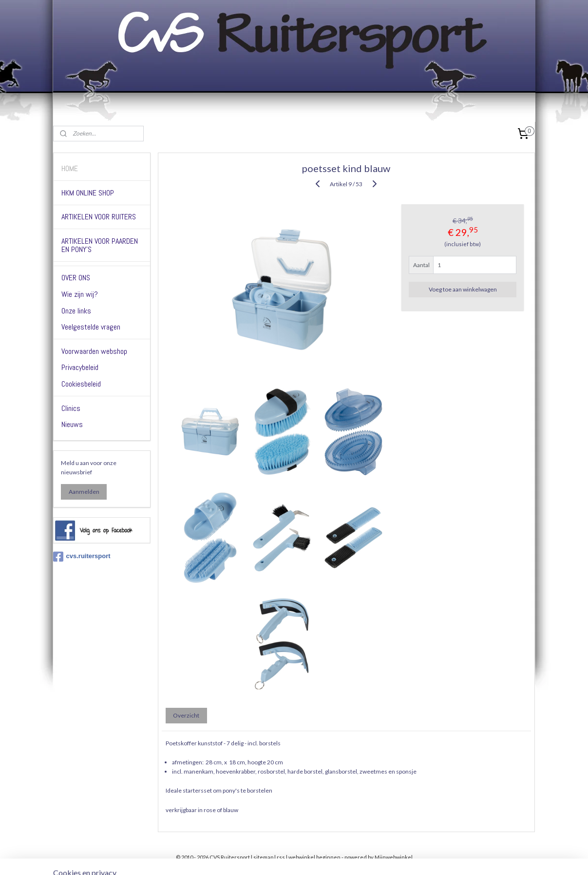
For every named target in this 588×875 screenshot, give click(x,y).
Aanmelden (84, 492)
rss (281, 857)
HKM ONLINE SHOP (88, 193)
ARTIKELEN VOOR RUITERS (99, 217)
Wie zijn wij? (80, 294)
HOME (70, 168)
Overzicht (187, 715)
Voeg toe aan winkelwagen (463, 289)
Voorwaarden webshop (94, 351)
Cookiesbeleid (81, 384)
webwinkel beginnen (314, 857)
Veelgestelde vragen (91, 327)
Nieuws (72, 424)
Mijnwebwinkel (394, 857)
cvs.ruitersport (82, 557)
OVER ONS (76, 278)
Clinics (71, 408)
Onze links (76, 311)
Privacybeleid (80, 367)
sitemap (263, 857)
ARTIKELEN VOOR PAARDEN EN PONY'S (100, 245)
